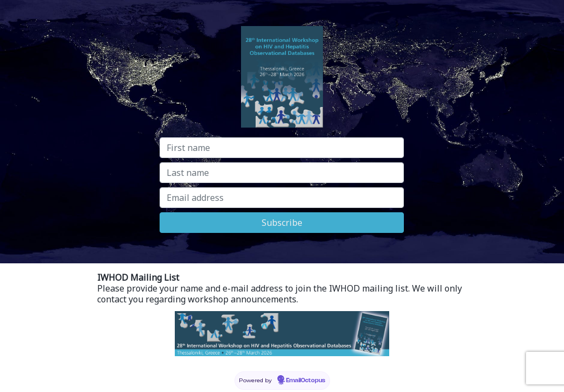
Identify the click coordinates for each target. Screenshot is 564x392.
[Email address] (282, 198)
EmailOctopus (306, 381)
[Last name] (282, 173)
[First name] (282, 148)
